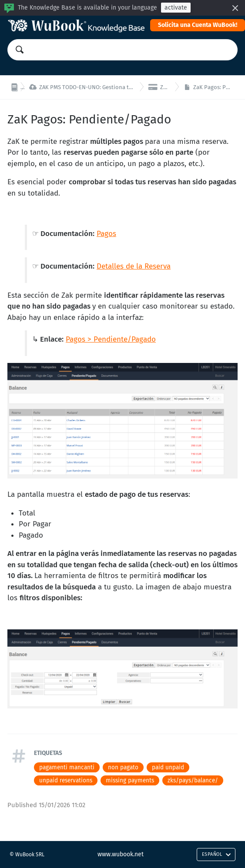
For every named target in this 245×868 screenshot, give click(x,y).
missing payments (130, 780)
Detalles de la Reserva (134, 266)
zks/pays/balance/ (193, 780)
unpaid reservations (66, 780)
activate (176, 8)
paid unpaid (168, 767)
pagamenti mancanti (67, 767)
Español (216, 854)
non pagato (123, 767)
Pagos (106, 234)
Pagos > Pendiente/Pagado (111, 339)
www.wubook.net (121, 854)
